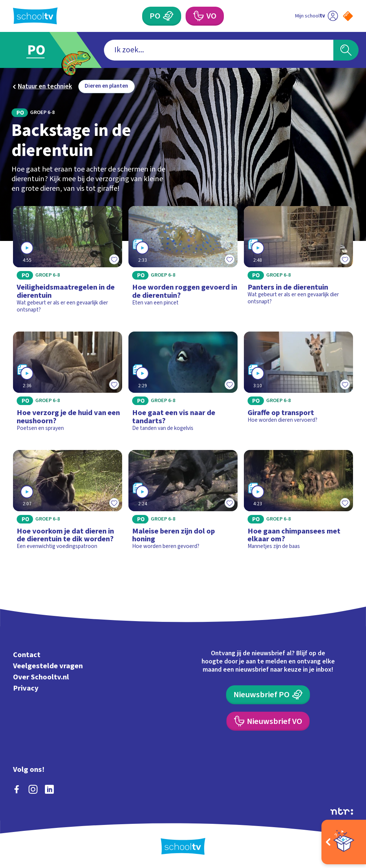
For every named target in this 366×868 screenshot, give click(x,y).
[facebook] (17, 789)
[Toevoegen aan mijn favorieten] (114, 259)
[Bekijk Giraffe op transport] (298, 385)
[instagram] (33, 789)
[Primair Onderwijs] (162, 16)
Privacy (26, 688)
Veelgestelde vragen (48, 666)
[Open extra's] (344, 842)
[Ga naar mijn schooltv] (316, 16)
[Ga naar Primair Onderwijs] (42, 50)
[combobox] (219, 50)
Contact (27, 655)
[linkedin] (49, 789)
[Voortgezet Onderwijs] (205, 16)
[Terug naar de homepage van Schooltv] (35, 16)
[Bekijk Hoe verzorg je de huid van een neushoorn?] (68, 385)
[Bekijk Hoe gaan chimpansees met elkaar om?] (298, 503)
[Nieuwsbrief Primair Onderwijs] (268, 695)
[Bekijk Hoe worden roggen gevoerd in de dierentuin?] (183, 263)
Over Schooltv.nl (41, 677)
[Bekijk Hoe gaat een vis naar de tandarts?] (183, 385)
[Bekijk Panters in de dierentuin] (298, 263)
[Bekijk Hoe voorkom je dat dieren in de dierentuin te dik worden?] (68, 503)
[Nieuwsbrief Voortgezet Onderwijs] (268, 721)
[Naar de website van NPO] (348, 16)
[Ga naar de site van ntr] (342, 811)
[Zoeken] (346, 50)
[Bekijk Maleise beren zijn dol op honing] (183, 503)
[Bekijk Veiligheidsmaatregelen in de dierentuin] (68, 263)
